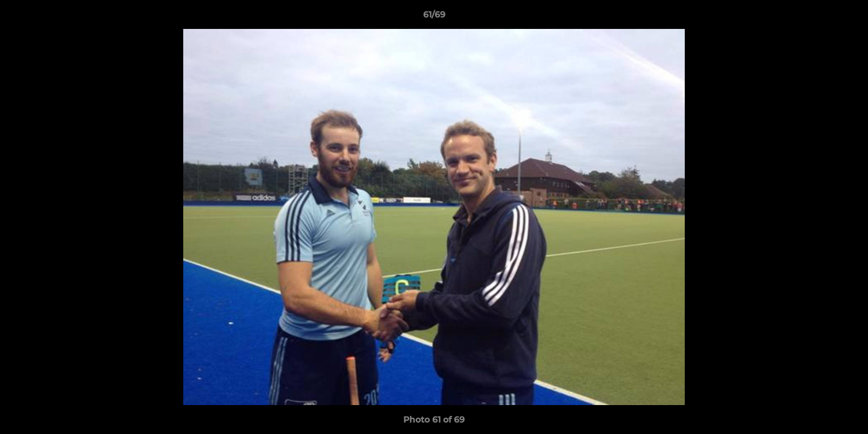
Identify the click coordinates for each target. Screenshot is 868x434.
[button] (846, 17)
